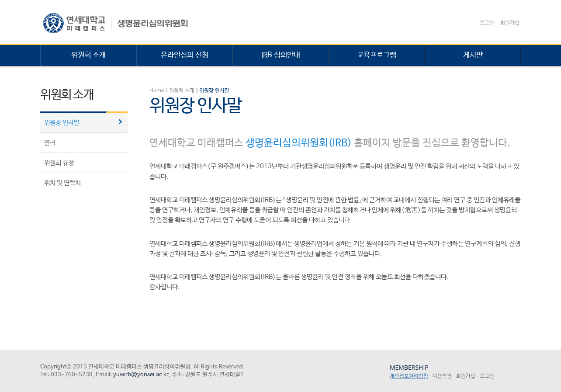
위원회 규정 (59, 163)
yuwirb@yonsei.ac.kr (141, 375)
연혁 (50, 143)
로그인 (487, 23)
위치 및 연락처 (62, 183)
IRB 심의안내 (281, 55)
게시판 (473, 55)
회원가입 (510, 23)
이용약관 (442, 376)
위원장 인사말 (62, 123)
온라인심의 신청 (185, 55)
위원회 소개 (88, 55)
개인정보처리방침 (409, 376)
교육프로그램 (377, 55)
